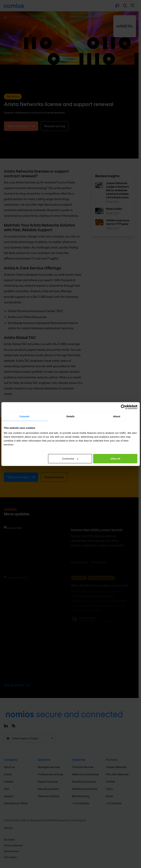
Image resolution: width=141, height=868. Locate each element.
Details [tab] (71, 416)
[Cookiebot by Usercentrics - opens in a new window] (123, 407)
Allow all (115, 459)
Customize (70, 459)
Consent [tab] (24, 416)
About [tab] (117, 416)
